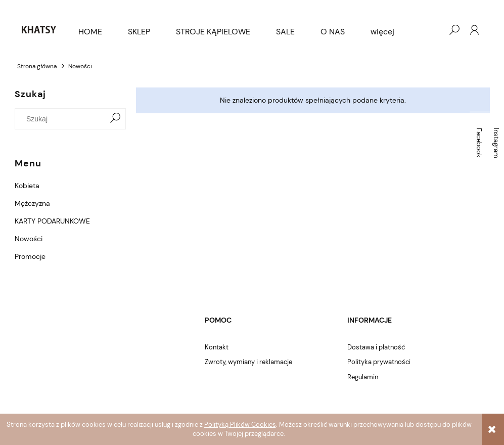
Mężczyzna (32, 203)
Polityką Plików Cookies (240, 425)
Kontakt (217, 347)
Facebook (479, 143)
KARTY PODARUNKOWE (52, 221)
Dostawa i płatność (376, 347)
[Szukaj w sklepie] (62, 119)
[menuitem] (90, 32)
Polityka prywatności (379, 362)
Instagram (496, 143)
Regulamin (363, 377)
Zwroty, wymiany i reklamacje (248, 362)
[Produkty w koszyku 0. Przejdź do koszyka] (434, 30)
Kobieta (27, 186)
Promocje (30, 256)
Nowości (29, 239)
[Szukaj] (115, 119)
